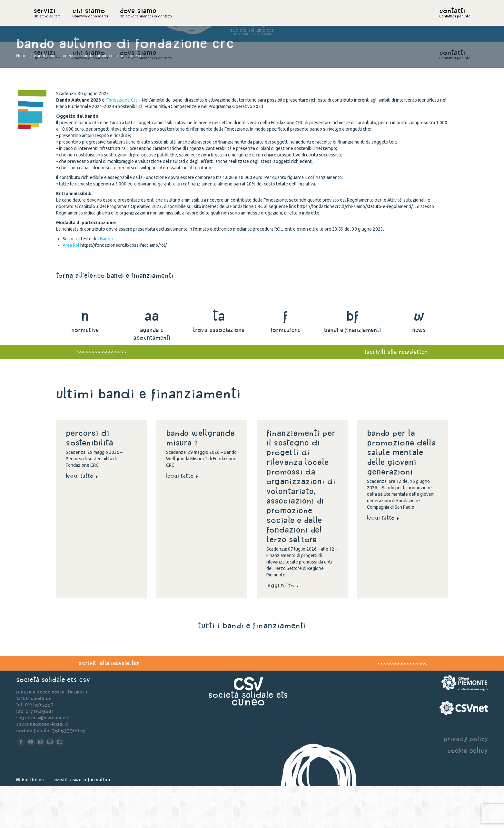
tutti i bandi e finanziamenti (252, 667)
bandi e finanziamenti (352, 372)
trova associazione (219, 372)
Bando (106, 281)
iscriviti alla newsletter (108, 705)
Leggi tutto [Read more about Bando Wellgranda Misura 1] (182, 518)
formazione (286, 372)
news (419, 372)
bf (352, 358)
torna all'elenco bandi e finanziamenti (115, 317)
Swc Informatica (91, 821)
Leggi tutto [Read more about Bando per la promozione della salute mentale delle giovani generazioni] (383, 560)
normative (85, 372)
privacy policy (466, 781)
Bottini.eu (33, 821)
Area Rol (71, 287)
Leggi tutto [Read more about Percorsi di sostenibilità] (82, 518)
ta (218, 358)
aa (152, 358)
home (41, 21)
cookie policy (468, 792)
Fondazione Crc (122, 142)
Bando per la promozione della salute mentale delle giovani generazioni (401, 494)
